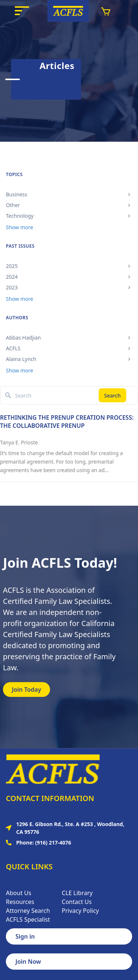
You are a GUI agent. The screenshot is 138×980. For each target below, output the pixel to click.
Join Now (28, 962)
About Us (19, 893)
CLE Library (77, 893)
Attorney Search (28, 911)
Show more (20, 227)
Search (112, 396)
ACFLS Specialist (28, 919)
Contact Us (77, 902)
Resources (20, 902)
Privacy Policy (80, 911)
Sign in (25, 936)
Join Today (26, 690)
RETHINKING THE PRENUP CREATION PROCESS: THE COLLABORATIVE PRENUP (67, 422)
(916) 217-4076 (53, 843)
